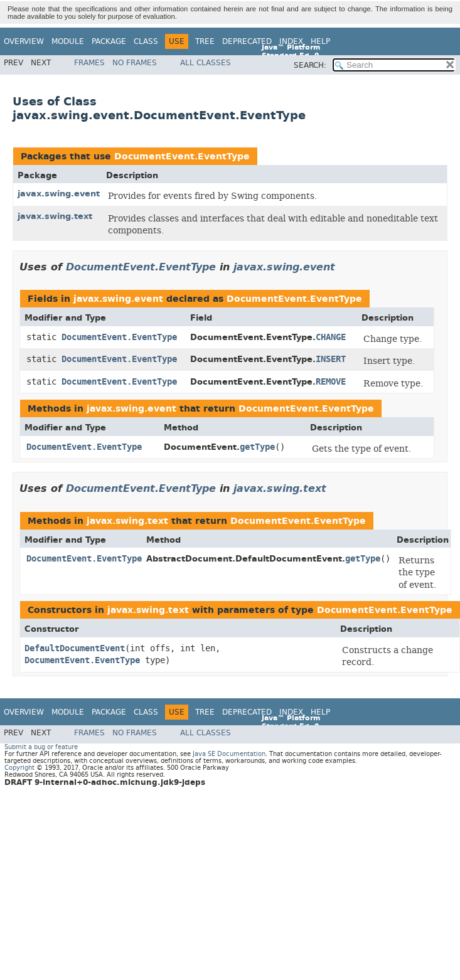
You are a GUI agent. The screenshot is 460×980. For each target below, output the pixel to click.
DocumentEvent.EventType (182, 157)
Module (68, 41)
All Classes (206, 63)
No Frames (135, 63)
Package (109, 41)
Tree (205, 41)
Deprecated (247, 41)
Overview (24, 41)
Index (291, 41)
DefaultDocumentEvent (75, 648)
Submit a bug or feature (41, 747)
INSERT (331, 359)
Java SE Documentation (229, 754)
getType (257, 447)
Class (146, 41)
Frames (89, 63)
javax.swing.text (55, 216)
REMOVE (331, 382)
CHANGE (331, 337)
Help (320, 41)
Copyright (19, 768)
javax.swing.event (59, 194)
